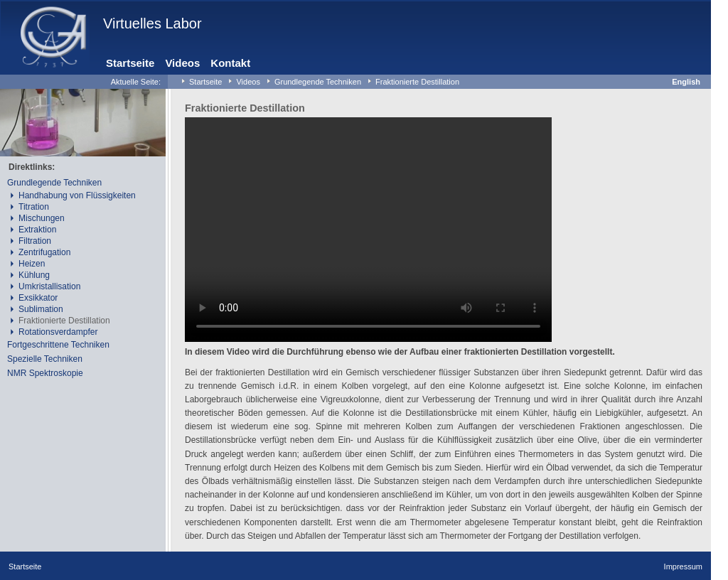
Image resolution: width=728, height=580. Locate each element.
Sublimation (41, 309)
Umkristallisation (49, 286)
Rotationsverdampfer (58, 332)
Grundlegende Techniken (318, 82)
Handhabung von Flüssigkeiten (77, 195)
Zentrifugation (44, 252)
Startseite (130, 63)
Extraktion (37, 230)
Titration (34, 207)
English (686, 82)
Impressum (683, 566)
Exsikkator (38, 298)
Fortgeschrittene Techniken (58, 345)
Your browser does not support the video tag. (368, 230)
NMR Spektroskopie (45, 373)
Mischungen (42, 218)
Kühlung (34, 275)
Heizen (32, 264)
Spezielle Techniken (45, 359)
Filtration (35, 241)
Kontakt (230, 63)
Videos (182, 63)
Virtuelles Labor (152, 23)
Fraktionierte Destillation (417, 82)
